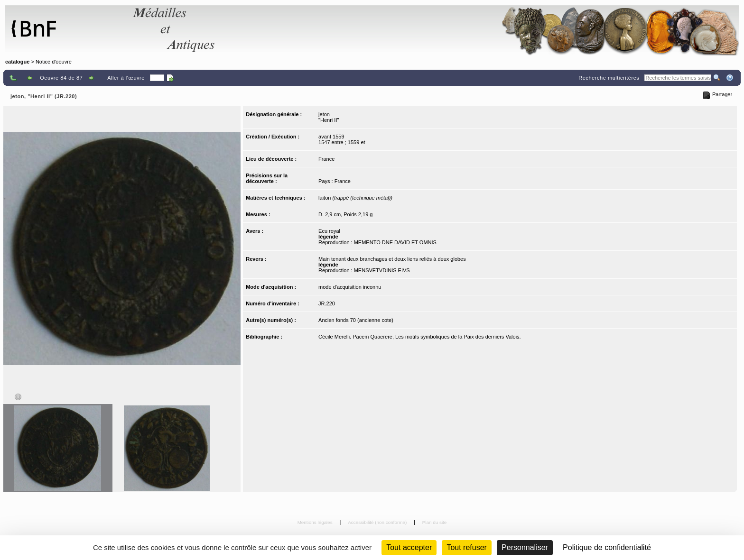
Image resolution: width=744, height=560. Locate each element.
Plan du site (435, 522)
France (326, 159)
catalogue (17, 62)
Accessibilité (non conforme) (378, 522)
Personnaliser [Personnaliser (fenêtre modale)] (525, 547)
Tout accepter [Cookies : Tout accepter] (409, 547)
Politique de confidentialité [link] (607, 547)
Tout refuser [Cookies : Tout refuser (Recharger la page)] (466, 547)
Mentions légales (316, 522)
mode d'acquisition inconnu (350, 287)
